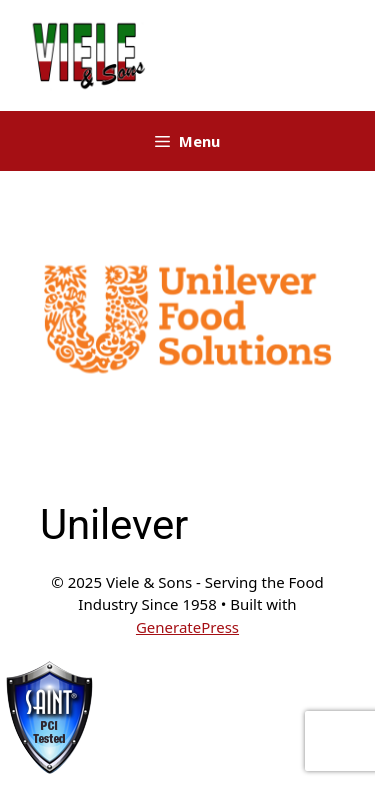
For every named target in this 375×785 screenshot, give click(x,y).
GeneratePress (187, 627)
